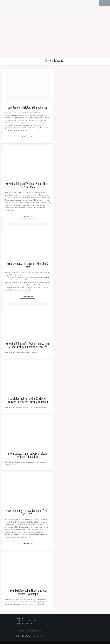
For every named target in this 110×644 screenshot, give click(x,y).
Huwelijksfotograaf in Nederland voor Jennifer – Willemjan (27, 592)
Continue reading (28, 137)
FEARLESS (38, 631)
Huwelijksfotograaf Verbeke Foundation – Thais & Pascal (27, 185)
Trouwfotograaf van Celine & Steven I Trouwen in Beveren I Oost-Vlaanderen (28, 400)
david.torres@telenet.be (24, 626)
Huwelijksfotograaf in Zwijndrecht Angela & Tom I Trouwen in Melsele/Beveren (27, 345)
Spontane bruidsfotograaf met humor (27, 107)
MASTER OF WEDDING (25, 631)
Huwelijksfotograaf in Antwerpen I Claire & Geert (27, 512)
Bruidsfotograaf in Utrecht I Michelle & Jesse (27, 265)
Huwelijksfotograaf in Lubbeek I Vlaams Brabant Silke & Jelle (27, 455)
